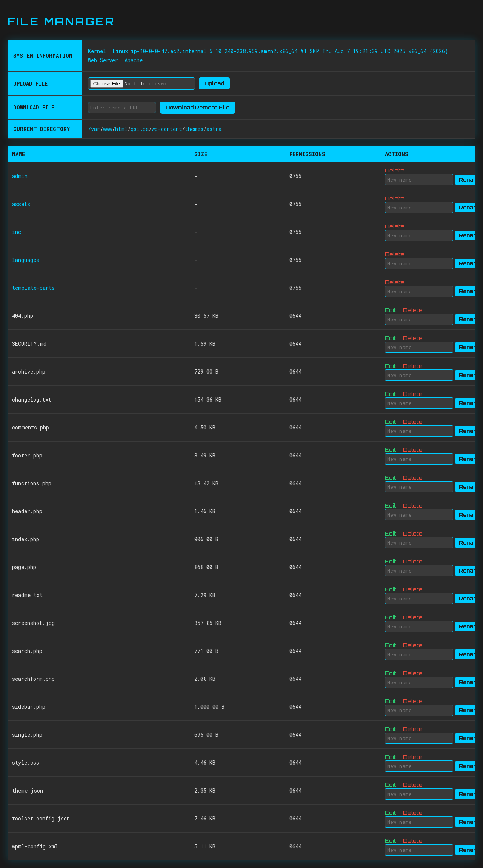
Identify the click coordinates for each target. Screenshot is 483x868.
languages (26, 260)
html (121, 129)
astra (214, 129)
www (108, 129)
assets (21, 204)
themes (194, 129)
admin (20, 176)
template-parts (33, 288)
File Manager (61, 21)
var (95, 129)
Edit (391, 310)
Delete (395, 170)
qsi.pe (140, 129)
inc (17, 232)
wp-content (167, 129)
